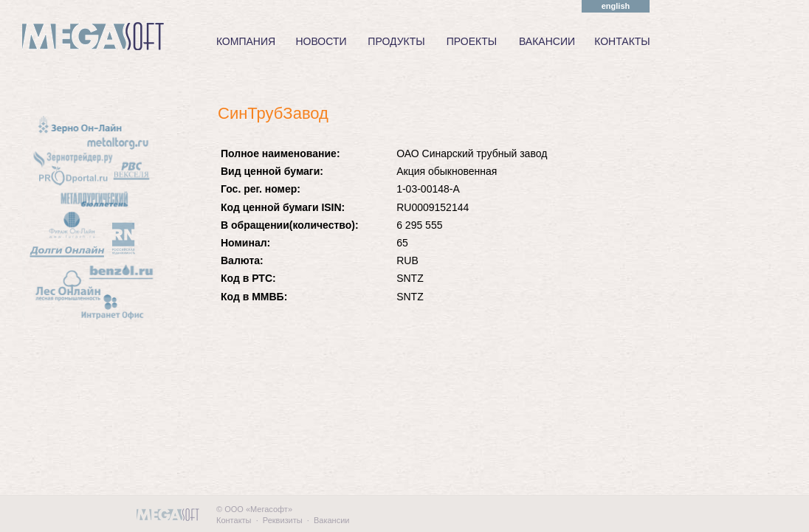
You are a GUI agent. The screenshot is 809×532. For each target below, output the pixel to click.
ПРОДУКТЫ (396, 41)
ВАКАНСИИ (547, 41)
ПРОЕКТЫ (472, 41)
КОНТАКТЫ (622, 41)
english (616, 6)
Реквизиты (283, 520)
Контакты (234, 520)
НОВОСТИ (321, 41)
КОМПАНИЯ (246, 41)
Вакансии (332, 520)
